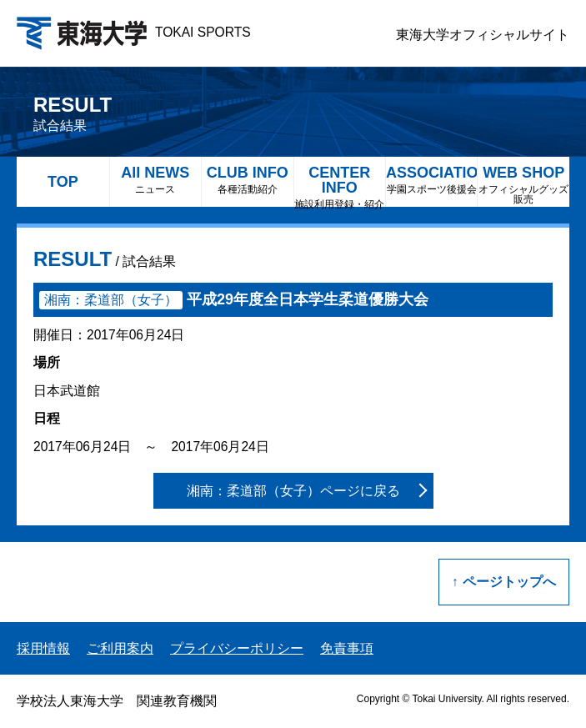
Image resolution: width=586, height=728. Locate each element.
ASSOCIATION (431, 180)
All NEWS (155, 180)
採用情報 (43, 648)
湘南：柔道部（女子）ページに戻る (293, 491)
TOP (63, 182)
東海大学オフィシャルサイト (483, 35)
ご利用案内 (120, 648)
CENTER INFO (340, 186)
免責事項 (347, 648)
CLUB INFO (247, 180)
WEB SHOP (523, 185)
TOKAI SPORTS (134, 32)
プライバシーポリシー (237, 648)
